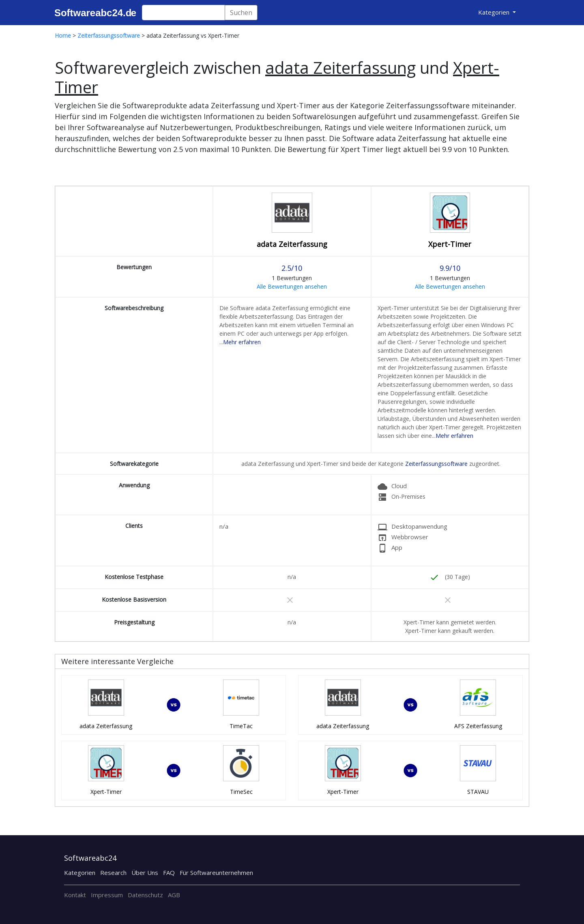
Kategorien (80, 873)
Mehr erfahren (242, 342)
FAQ (169, 873)
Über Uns (145, 873)
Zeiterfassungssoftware (436, 464)
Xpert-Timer (450, 244)
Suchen (241, 13)
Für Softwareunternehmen (216, 873)
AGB (174, 895)
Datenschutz (145, 895)
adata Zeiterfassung (292, 244)
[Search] (184, 13)
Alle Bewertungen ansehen (292, 286)
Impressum (107, 895)
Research (113, 873)
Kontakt (75, 895)
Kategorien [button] (495, 12)
